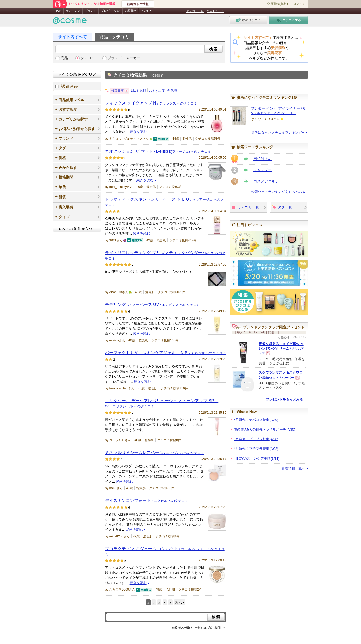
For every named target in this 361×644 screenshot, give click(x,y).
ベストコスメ (215, 11)
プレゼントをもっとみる (284, 399)
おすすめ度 (157, 91)
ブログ (105, 11)
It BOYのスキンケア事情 (257, 459)
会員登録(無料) (277, 4)
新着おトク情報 (138, 4)
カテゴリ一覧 (195, 11)
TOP (58, 11)
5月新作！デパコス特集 (256, 420)
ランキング (73, 11)
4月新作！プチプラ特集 (256, 449)
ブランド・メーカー (124, 58)
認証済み (77, 86)
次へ (178, 603)
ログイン (299, 4)
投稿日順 (117, 91)
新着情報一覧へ (293, 468)
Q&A (117, 11)
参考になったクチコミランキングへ (278, 133)
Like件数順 (138, 91)
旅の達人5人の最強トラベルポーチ (264, 429)
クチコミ (88, 58)
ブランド (91, 11)
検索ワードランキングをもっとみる (278, 192)
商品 (64, 58)
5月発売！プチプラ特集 (256, 439)
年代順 (172, 91)
